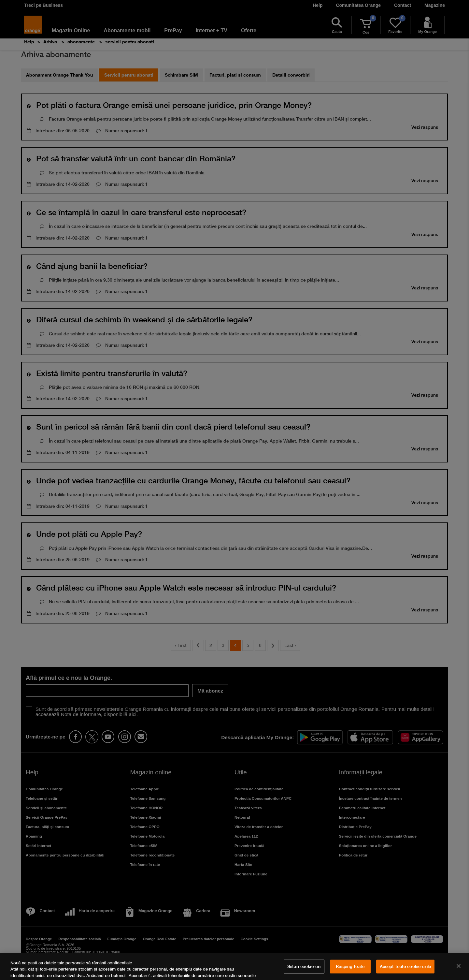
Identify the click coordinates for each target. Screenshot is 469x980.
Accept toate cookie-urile (405, 966)
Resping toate (350, 966)
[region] (234, 967)
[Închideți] (459, 966)
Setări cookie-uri (304, 966)
